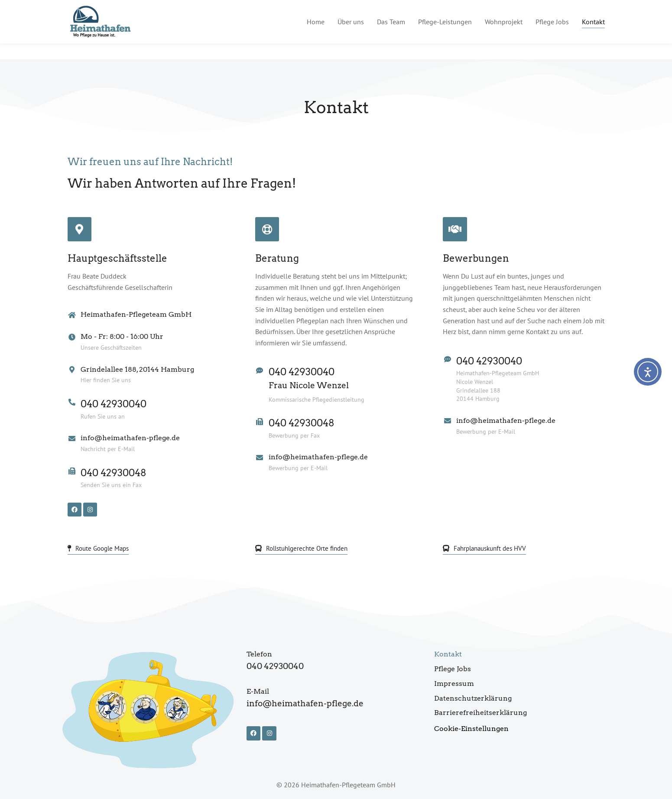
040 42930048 (114, 473)
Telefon (259, 654)
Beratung (277, 258)
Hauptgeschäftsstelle (117, 258)
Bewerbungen (476, 258)
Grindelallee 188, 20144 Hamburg (137, 369)
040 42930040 (114, 404)
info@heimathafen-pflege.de (502, 8)
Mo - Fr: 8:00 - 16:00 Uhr (122, 336)
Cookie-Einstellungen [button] (471, 729)
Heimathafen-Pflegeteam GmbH (136, 314)
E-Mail (258, 691)
